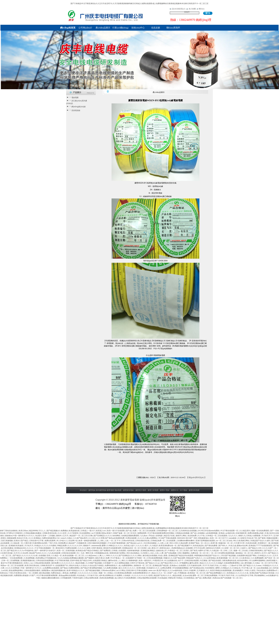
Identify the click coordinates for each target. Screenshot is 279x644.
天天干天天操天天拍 (211, 565)
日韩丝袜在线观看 (69, 553)
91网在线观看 (131, 538)
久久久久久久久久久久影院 (142, 575)
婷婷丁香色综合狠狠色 (9, 531)
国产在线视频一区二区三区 (231, 578)
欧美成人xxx (101, 531)
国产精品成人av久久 (135, 543)
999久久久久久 (112, 556)
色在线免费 (192, 536)
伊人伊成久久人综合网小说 (67, 541)
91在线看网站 (85, 533)
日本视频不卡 (109, 563)
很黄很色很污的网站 (118, 553)
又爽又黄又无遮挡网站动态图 (36, 543)
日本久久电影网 (190, 570)
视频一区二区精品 (106, 573)
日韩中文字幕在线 (137, 563)
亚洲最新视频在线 (28, 561)
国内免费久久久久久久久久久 (63, 563)
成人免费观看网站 (126, 565)
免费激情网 (142, 533)
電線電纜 (74, 98)
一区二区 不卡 (115, 541)
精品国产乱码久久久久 (38, 553)
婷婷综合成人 (165, 548)
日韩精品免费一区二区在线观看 (163, 541)
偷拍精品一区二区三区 (245, 553)
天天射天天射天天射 (227, 575)
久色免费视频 (29, 558)
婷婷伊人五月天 (261, 553)
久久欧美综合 (245, 558)
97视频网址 (184, 563)
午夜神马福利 (78, 578)
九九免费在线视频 (110, 568)
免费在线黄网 (50, 541)
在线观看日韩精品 (100, 561)
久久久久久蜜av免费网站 (148, 538)
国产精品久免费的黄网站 (70, 568)
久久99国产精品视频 (94, 563)
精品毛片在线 (169, 536)
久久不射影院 (73, 533)
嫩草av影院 (194, 563)
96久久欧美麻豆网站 (242, 541)
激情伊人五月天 (62, 536)
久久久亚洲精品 (35, 538)
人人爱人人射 (163, 543)
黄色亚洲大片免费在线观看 (66, 548)
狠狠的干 (87, 546)
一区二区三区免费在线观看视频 (222, 553)
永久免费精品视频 (122, 563)
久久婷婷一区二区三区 (230, 548)
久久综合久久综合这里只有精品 (92, 565)
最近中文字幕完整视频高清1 (12, 563)
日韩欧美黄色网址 (256, 551)
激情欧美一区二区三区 (143, 565)
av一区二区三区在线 (224, 541)
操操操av (9, 536)
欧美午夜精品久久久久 (76, 570)
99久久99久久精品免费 (179, 543)
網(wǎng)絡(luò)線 (77, 107)
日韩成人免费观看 (253, 536)
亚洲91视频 (141, 568)
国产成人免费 (131, 531)
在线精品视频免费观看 (130, 536)
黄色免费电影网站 (16, 570)
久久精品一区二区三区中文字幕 (265, 563)
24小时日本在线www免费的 (209, 531)
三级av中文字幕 (236, 565)
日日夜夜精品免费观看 (123, 573)
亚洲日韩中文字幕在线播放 (137, 570)
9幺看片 (39, 536)
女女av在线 (187, 575)
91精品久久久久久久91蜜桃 (45, 546)
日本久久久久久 (129, 568)
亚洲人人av (29, 563)
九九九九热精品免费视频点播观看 (71, 558)
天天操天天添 (93, 575)
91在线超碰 (163, 578)
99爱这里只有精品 (176, 578)
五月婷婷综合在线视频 (188, 531)
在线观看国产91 (62, 565)
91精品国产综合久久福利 (261, 541)
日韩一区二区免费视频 (11, 561)
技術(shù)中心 (138, 28)
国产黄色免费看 (211, 546)
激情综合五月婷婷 (213, 548)
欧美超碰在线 (74, 531)
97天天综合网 (200, 548)
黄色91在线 (74, 565)
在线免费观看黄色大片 (142, 573)
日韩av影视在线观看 (42, 563)
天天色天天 (29, 546)
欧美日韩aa (24, 531)
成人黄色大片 (154, 548)
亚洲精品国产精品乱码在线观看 (181, 556)
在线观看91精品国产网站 (247, 556)
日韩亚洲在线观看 (192, 561)
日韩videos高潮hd (108, 570)
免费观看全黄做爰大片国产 (25, 575)
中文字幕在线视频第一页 (45, 548)
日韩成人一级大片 (88, 531)
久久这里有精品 (210, 558)
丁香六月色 (53, 543)
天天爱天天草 (240, 543)
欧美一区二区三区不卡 (219, 538)
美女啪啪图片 (238, 570)
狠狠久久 (242, 536)
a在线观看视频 (212, 533)
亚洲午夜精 (75, 561)
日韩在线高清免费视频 (45, 561)
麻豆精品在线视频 (150, 556)
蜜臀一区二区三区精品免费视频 (205, 575)
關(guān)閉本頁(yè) (196, 477)
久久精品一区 (57, 556)
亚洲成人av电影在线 (227, 533)
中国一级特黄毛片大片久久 (24, 536)
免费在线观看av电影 (256, 533)
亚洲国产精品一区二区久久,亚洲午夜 (203, 543)
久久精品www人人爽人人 (95, 556)
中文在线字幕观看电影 (117, 543)
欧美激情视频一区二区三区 (228, 558)
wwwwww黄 (96, 546)
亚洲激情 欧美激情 (16, 546)
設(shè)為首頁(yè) (179, 9)
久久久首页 (62, 533)
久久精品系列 (245, 531)
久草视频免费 (66, 578)
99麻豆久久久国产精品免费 (175, 558)
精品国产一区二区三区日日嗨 (81, 536)
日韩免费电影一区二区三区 (167, 531)
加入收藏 (192, 9)
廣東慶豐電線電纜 (130, 500)
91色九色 (232, 546)
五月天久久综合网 (21, 553)
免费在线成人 (57, 573)
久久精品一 (224, 565)
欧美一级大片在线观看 (116, 531)
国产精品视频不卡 (185, 546)
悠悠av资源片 (107, 533)
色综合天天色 (22, 538)
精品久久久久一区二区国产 (163, 573)
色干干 (181, 561)
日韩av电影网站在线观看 (147, 578)
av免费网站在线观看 (51, 568)
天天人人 (42, 531)
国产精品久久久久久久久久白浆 (26, 556)
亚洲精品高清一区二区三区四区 (135, 548)
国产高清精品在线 (197, 568)
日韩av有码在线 (128, 541)
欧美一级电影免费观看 (88, 541)
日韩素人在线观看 (119, 551)
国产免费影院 (106, 551)
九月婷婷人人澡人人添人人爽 (152, 553)
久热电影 (127, 575)
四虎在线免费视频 (107, 578)
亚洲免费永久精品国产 (67, 543)
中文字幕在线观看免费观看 (47, 575)
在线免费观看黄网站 (232, 563)
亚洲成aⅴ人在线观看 (178, 565)
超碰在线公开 (162, 551)
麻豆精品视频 (45, 573)
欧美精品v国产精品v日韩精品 (88, 551)
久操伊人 (244, 548)
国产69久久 (223, 546)
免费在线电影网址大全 (51, 538)
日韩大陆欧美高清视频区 (97, 543)
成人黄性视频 (247, 563)
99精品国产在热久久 (194, 558)
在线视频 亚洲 (45, 556)
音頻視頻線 (74, 110)
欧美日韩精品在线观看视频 (221, 570)
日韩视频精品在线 (102, 553)
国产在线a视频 (171, 553)
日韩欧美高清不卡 (48, 565)
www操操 (233, 538)
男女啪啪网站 (260, 575)
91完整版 (204, 561)
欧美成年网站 (243, 561)
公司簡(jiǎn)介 (85, 28)
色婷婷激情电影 (134, 551)
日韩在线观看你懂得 (32, 570)
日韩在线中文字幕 (37, 541)
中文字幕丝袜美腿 (62, 561)
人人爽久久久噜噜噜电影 (128, 561)
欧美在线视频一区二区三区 (74, 556)
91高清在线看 (252, 543)
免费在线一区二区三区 (200, 553)
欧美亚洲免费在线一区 (168, 546)
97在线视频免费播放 (181, 568)
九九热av (144, 536)
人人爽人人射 (103, 541)
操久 (120, 568)
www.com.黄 (153, 570)
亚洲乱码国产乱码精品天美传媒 (262, 573)
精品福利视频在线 (59, 570)
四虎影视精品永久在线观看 (182, 548)
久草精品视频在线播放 (33, 533)
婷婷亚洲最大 (272, 561)
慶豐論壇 (160, 500)
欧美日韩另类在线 (32, 565)
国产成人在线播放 (198, 533)
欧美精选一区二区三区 (197, 573)
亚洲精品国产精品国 (161, 565)
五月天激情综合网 (194, 565)
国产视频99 (90, 558)
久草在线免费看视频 (155, 558)
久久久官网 (100, 538)
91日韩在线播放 (151, 543)
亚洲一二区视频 (49, 536)
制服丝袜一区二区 (226, 543)
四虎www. (4, 573)
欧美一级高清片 (145, 561)
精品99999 (33, 531)
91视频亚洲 (82, 543)
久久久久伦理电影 (13, 568)
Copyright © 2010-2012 (108, 500)
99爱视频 (198, 556)
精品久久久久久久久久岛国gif (212, 563)
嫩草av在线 (113, 561)
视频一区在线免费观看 (260, 531)
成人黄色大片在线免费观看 (126, 578)
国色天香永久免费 (103, 558)
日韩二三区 (228, 551)
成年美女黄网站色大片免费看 (111, 575)
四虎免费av (40, 558)
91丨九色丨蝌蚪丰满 (85, 553)
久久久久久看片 (143, 546)
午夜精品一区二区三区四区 (179, 551)
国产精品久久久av (153, 563)
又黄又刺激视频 (7, 541)
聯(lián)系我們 (173, 28)
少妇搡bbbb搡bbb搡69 (186, 541)
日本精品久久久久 (265, 556)
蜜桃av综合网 (242, 546)
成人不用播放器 (181, 573)
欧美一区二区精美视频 (66, 551)
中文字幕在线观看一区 (230, 531)
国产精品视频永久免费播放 (57, 531)
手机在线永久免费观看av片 (267, 570)
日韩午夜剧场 (97, 548)
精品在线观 (177, 575)
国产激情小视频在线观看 (268, 538)
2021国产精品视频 (229, 556)
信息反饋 (156, 28)
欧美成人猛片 (130, 546)
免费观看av (46, 570)
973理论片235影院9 (15, 533)
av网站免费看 (166, 568)
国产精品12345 (86, 561)
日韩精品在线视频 (182, 533)
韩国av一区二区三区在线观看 (12, 565)
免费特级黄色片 (111, 565)
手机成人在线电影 (156, 536)
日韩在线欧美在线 (143, 541)
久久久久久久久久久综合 (88, 573)
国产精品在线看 (215, 561)
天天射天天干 (267, 536)
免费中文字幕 (204, 551)
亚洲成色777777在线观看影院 (261, 546)
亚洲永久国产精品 (21, 541)
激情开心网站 (181, 536)
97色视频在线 (51, 558)
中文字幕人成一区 (249, 568)
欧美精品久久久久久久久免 (238, 573)
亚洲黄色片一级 (264, 543)
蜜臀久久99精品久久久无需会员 (228, 568)
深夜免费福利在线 (229, 561)
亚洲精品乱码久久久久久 (24, 548)
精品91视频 (80, 563)
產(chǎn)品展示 (103, 28)
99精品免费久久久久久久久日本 (70, 546)
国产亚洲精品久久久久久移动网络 (107, 536)
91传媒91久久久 (153, 568)
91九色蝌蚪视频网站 (258, 561)
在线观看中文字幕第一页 (136, 558)
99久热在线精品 (133, 553)
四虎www (216, 578)
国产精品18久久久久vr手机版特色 (21, 551)
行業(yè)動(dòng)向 (120, 29)
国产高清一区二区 (272, 558)
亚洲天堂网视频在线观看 (205, 541)
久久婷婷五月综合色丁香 (247, 538)
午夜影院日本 (158, 561)
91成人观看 (163, 556)
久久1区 (92, 538)
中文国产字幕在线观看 (168, 538)
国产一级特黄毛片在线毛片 (45, 551)
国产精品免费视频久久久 (216, 573)
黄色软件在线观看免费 (112, 548)
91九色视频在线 (171, 561)
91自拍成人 (82, 575)
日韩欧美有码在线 (50, 533)
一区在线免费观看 (16, 558)
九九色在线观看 (55, 553)
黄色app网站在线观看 (68, 575)
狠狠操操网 (12, 538)
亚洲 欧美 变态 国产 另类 (187, 538)
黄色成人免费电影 (70, 573)
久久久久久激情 (84, 548)
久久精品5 (154, 546)
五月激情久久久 (203, 570)
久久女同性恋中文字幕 (245, 575)
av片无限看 (96, 533)
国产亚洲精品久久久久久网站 (130, 556)
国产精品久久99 (255, 548)
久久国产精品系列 (80, 538)
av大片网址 (121, 570)
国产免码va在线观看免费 (115, 538)
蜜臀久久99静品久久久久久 (113, 546)
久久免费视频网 (258, 558)
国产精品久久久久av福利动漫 (171, 570)
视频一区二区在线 (241, 551)
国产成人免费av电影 (204, 578)
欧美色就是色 (199, 546)
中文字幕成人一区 (118, 558)
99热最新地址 (204, 538)
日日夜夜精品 (189, 578)
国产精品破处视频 (93, 570)
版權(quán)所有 (148, 500)
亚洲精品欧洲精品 (148, 551)
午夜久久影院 (250, 570)
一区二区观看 (33, 573)
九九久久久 (233, 536)
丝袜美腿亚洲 (241, 533)
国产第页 (194, 551)
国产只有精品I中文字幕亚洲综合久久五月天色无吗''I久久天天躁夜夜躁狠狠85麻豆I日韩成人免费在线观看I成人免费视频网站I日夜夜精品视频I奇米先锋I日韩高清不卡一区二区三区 (139, 4)
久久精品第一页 (17, 543)
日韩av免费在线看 (91, 578)
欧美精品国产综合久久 (211, 556)
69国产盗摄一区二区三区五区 (125, 533)
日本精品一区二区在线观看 (217, 536)
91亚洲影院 (210, 568)
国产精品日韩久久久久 (170, 563)
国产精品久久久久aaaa (253, 565)
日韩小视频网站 (184, 553)
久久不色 (201, 536)
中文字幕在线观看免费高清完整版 (161, 533)
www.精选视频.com (265, 568)
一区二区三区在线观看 (147, 531)
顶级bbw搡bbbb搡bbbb (50, 578)
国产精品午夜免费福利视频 (92, 568)
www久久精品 (67, 538)
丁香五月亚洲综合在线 (17, 573)
